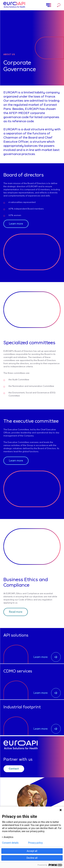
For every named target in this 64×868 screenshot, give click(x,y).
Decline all (32, 858)
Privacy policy (35, 843)
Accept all (32, 851)
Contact (14, 769)
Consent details (10, 843)
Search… (59, 5)
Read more (16, 612)
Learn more (16, 224)
